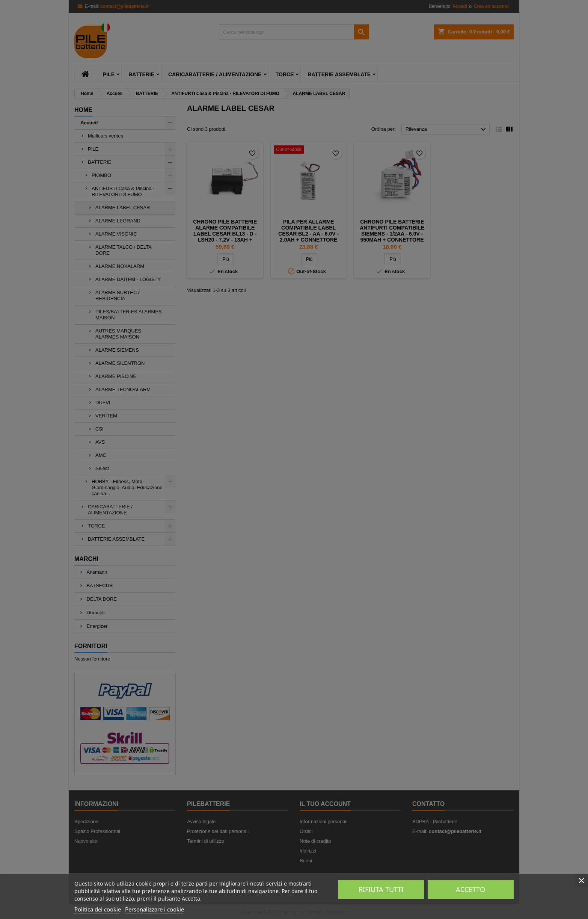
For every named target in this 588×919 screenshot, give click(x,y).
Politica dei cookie (98, 909)
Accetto (470, 889)
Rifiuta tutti (381, 889)
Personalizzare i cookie (155, 909)
